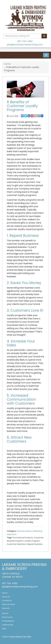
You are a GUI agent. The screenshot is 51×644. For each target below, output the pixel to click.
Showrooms (7, 617)
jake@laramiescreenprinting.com (25, 45)
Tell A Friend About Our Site (17, 637)
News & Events (8, 604)
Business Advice (24, 531)
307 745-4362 (25, 41)
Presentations (8, 621)
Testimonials (8, 625)
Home (7, 64)
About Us (6, 597)
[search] (44, 36)
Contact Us (7, 601)
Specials (6, 608)
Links (4, 629)
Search (5, 613)
